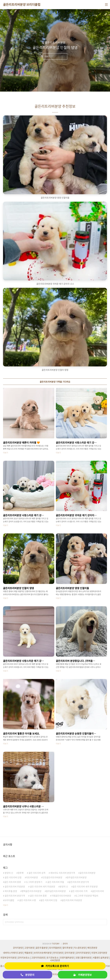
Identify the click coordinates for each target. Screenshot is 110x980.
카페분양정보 (83, 975)
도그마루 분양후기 (34, 882)
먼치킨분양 (58, 953)
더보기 (6, 905)
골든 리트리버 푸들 (55, 882)
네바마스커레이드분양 (13, 953)
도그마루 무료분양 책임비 (87, 896)
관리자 (65, 944)
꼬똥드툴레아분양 (83, 957)
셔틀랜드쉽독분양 (101, 957)
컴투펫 (21, 873)
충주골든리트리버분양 (56, 891)
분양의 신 (9, 873)
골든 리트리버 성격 (37, 873)
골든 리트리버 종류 (13, 882)
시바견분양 (55, 960)
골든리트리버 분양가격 (79, 882)
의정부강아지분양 (8, 957)
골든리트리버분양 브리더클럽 (22, 5)
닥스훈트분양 (80, 948)
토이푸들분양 (55, 948)
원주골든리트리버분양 (77, 877)
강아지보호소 (24, 957)
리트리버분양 (32, 877)
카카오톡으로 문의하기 (55, 966)
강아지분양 (18, 948)
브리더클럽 (9, 900)
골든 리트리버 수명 (27, 900)
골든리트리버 (98, 891)
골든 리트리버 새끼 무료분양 (42, 886)
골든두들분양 (42, 948)
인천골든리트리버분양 (52, 877)
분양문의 (28, 975)
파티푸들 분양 (11, 891)
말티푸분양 (67, 948)
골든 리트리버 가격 (79, 891)
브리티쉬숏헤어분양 (43, 953)
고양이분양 (29, 948)
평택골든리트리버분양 (31, 891)
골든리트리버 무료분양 (15, 886)
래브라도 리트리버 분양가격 (62, 873)
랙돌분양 (28, 953)
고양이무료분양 (38, 957)
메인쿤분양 (92, 948)
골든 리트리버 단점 (13, 877)
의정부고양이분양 (99, 953)
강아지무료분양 (83, 953)
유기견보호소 (52, 957)
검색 (104, 922)
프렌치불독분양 (67, 957)
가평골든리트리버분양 (61, 896)
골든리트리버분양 (87, 873)
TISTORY (56, 944)
